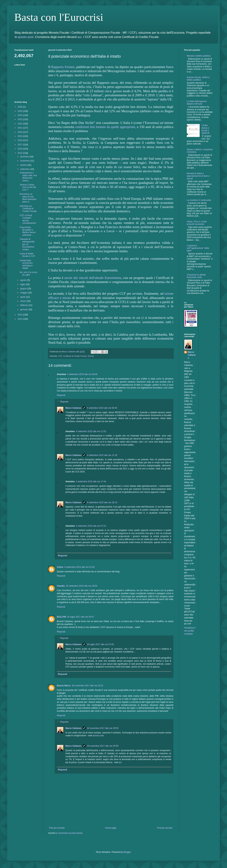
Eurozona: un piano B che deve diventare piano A (28, 198)
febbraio (24, 305)
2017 (20, 145)
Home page (111, 828)
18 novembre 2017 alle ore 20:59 (103, 746)
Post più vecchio (165, 828)
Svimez (91, 356)
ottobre (24, 165)
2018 (20, 140)
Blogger (127, 852)
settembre (25, 169)
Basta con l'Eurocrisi (59, 17)
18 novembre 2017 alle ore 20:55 (103, 728)
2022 (20, 124)
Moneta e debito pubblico (199, 56)
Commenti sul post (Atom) (70, 833)
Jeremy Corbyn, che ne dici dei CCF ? (28, 187)
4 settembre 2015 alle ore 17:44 (91, 482)
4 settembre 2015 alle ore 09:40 (82, 374)
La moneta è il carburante (199, 200)
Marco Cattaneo (73, 408)
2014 (20, 315)
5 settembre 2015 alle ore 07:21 (91, 526)
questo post (26, 37)
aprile (23, 297)
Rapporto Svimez (63, 67)
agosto (24, 280)
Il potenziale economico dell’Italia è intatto (26, 264)
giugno (24, 289)
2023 (20, 119)
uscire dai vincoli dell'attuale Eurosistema (93, 278)
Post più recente (57, 828)
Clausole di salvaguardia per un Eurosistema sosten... (27, 244)
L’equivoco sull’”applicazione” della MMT (198, 248)
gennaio (24, 310)
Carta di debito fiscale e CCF (27, 255)
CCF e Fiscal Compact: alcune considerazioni (28, 219)
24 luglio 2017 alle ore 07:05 (100, 644)
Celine (60, 567)
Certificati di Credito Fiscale (75, 356)
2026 (20, 107)
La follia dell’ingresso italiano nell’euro (197, 103)
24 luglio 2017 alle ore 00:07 (81, 617)
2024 (20, 115)
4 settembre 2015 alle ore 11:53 (91, 431)
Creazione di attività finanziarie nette (196, 276)
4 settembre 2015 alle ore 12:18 (102, 455)
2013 (20, 319)
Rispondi (61, 395)
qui (80, 37)
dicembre (25, 157)
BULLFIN (61, 617)
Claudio (61, 586)
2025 (20, 111)
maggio (24, 293)
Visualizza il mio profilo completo (190, 631)
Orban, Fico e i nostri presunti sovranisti (197, 223)
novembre (25, 161)
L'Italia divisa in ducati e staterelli (205, 129)
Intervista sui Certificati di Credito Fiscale (28, 209)
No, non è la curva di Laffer (28, 274)
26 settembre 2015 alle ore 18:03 (82, 586)
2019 (20, 136)
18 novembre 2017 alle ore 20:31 (87, 686)
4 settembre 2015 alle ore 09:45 (102, 408)
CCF (60, 356)
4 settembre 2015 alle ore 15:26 (79, 567)
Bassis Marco (64, 686)
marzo (24, 301)
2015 (20, 153)
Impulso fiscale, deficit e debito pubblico (198, 79)
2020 (20, 132)
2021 (20, 128)
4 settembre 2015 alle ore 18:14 (102, 502)
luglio (23, 284)
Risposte (64, 402)
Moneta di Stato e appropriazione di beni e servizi (198, 176)
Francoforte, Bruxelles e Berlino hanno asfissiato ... (28, 231)
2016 (20, 149)
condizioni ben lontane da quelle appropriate (105, 127)
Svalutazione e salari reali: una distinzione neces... (28, 177)
